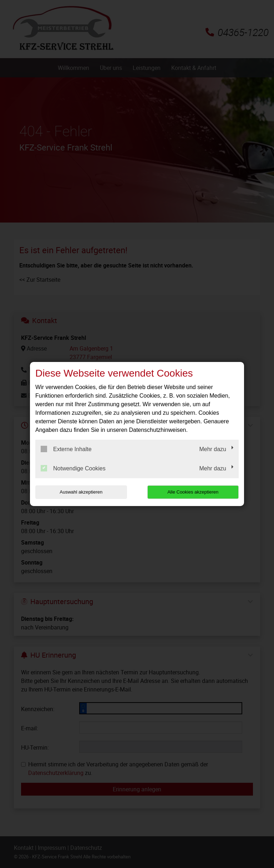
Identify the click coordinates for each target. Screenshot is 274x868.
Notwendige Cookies (73, 468)
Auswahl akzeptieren (81, 492)
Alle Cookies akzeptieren (193, 492)
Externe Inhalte (66, 449)
